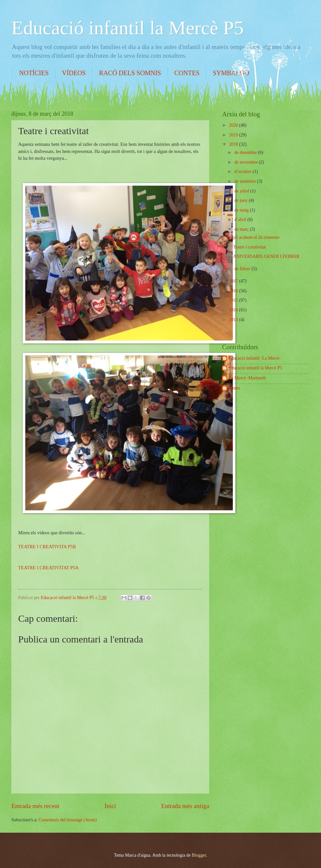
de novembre (247, 162)
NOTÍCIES (34, 73)
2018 (234, 144)
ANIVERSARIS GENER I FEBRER (266, 256)
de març (242, 229)
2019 (234, 135)
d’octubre (244, 172)
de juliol (242, 191)
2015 (234, 300)
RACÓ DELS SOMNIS (130, 73)
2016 (234, 291)
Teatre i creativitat (249, 247)
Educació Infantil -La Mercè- (255, 358)
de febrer (243, 269)
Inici (110, 806)
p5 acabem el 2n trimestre (256, 237)
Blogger (199, 855)
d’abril (241, 220)
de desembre (246, 152)
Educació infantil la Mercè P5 (127, 28)
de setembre (246, 181)
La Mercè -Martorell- (248, 378)
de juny (242, 200)
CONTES (187, 73)
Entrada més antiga (185, 806)
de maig (242, 210)
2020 (234, 125)
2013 (234, 320)
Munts (234, 388)
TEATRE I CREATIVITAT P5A (48, 568)
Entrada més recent (35, 806)
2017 (234, 281)
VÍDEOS (74, 73)
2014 (234, 310)
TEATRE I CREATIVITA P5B (47, 547)
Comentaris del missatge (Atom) (68, 820)
